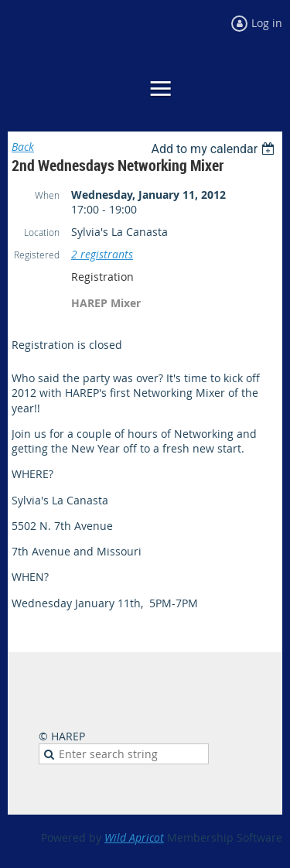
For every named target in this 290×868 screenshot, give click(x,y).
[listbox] (215, 149)
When (47, 195)
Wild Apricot (134, 837)
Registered (37, 255)
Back (23, 147)
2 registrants (102, 254)
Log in (267, 23)
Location (42, 232)
